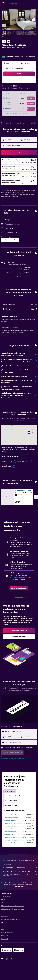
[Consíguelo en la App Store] (19, 950)
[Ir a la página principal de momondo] (13, 3)
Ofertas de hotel (5, 883)
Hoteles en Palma (9, 826)
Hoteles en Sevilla (10, 823)
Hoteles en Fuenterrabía (25, 885)
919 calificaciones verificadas (25, 57)
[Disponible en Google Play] (6, 950)
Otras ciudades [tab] (10, 791)
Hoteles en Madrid (10, 815)
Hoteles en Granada (10, 840)
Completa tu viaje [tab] (11, 805)
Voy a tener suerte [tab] (11, 801)
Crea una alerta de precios (19, 577)
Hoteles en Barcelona (11, 818)
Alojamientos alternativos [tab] (13, 796)
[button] (3, 3)
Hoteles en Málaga (10, 832)
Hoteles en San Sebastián (12, 843)
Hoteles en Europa (17, 883)
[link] (19, 588)
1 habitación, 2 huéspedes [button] (13, 69)
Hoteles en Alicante (10, 834)
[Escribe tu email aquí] (21, 742)
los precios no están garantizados (18, 862)
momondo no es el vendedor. (20, 868)
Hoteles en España (30, 883)
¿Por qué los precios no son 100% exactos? (20, 875)
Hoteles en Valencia (10, 820)
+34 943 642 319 (8, 54)
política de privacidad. (20, 759)
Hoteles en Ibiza (9, 829)
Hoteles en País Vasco (10, 885)
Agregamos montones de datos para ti (20, 871)
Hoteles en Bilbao (10, 837)
